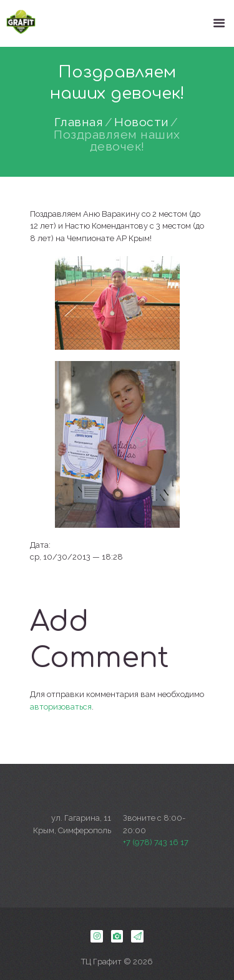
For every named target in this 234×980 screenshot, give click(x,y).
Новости (142, 122)
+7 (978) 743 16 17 (156, 842)
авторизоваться (61, 707)
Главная (79, 122)
